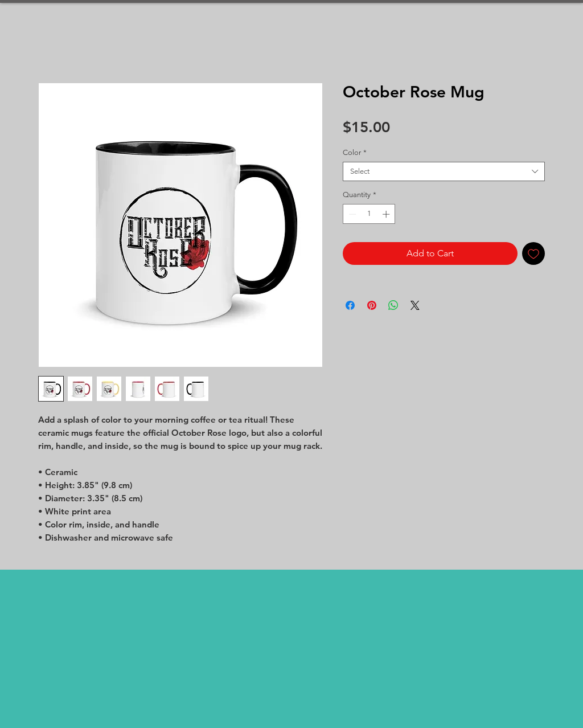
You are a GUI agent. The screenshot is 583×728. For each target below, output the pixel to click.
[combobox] (444, 171)
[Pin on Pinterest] (372, 305)
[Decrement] (351, 214)
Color (355, 152)
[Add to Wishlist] (533, 253)
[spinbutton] (369, 214)
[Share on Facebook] (350, 305)
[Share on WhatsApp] (393, 305)
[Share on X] (415, 305)
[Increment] (387, 214)
